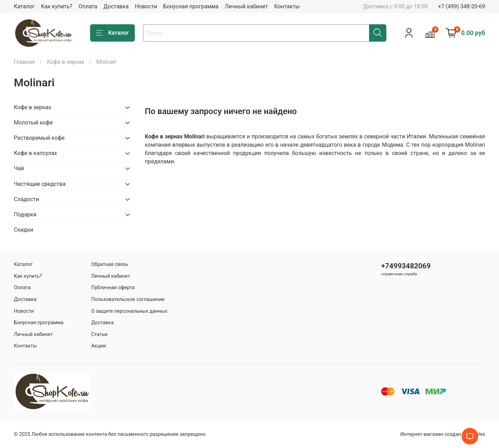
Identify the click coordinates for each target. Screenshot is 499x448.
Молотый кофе (33, 123)
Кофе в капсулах (35, 153)
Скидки (24, 230)
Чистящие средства (40, 184)
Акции (98, 346)
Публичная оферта (113, 288)
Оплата (88, 6)
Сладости (26, 199)
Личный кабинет (246, 6)
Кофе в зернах (65, 62)
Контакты (287, 6)
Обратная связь (110, 264)
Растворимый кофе (39, 138)
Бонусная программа (191, 6)
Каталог (24, 6)
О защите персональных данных (129, 311)
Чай (19, 168)
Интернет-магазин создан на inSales (443, 434)
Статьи (99, 334)
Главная (24, 62)
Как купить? (56, 6)
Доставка (116, 6)
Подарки (25, 214)
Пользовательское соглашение (128, 299)
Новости (146, 6)
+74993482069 (406, 266)
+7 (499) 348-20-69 (462, 6)
